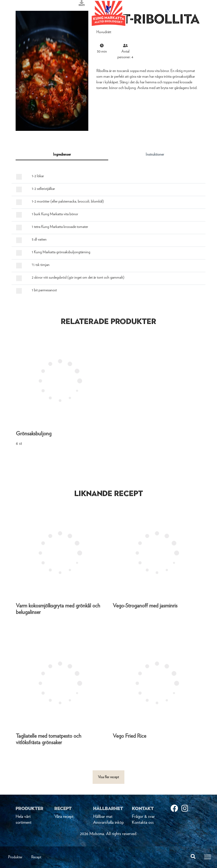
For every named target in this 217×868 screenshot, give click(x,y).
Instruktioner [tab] (155, 155)
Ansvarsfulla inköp (108, 822)
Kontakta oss (143, 822)
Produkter (15, 857)
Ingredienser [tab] (62, 155)
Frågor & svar (143, 816)
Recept (36, 857)
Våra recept (64, 816)
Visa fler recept (108, 777)
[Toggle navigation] (208, 857)
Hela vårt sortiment (24, 819)
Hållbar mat (103, 816)
